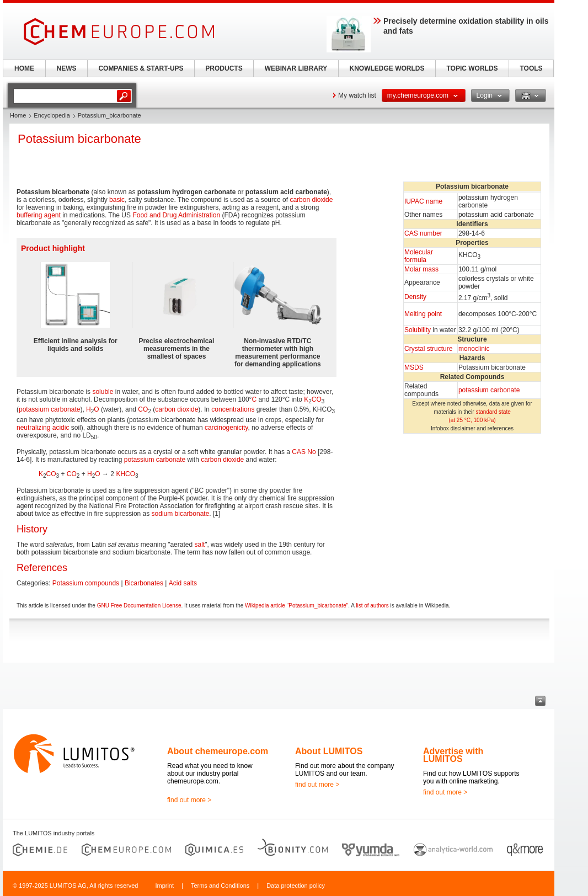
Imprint (164, 886)
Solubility (418, 330)
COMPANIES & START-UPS (141, 68)
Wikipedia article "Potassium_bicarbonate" (296, 606)
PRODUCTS (224, 68)
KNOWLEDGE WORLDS (387, 68)
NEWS (67, 68)
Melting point (423, 314)
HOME (24, 68)
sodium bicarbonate (181, 514)
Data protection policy (296, 886)
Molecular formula (419, 256)
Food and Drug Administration (176, 215)
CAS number (423, 233)
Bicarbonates (144, 583)
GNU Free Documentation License (139, 606)
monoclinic (474, 349)
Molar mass (421, 269)
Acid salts (183, 583)
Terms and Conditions (220, 886)
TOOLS (531, 68)
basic (117, 200)
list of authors (372, 606)
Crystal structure (428, 349)
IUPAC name (423, 201)
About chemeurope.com (218, 751)
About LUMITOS (329, 751)
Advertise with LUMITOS (453, 755)
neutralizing (33, 428)
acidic (61, 428)
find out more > (189, 800)
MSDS (414, 367)
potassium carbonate (489, 390)
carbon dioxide (311, 200)
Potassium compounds (86, 583)
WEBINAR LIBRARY (296, 68)
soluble (103, 392)
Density (415, 297)
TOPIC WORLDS (472, 68)
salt (199, 545)
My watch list (357, 95)
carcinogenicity (226, 428)
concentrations (233, 409)
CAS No (304, 452)
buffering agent (39, 215)
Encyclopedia (52, 115)
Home (18, 115)
